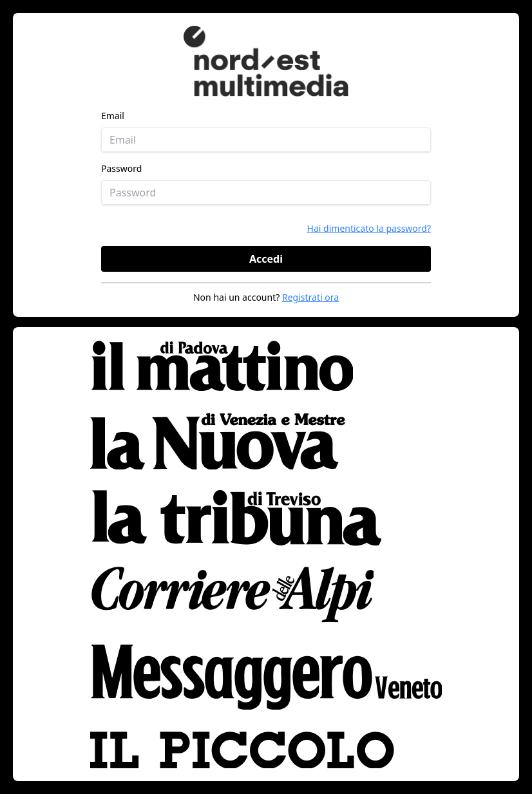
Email (113, 116)
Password (121, 168)
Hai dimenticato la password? (369, 228)
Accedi (266, 259)
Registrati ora (310, 297)
